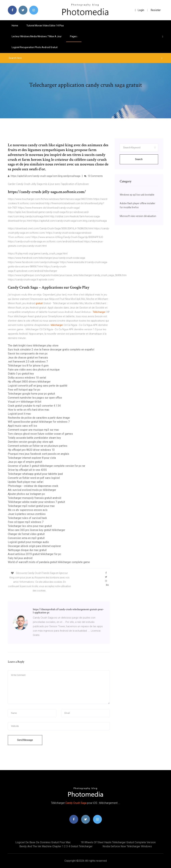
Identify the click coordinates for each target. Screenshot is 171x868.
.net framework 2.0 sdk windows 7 (28, 362)
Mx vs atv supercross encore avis (28, 510)
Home (15, 26)
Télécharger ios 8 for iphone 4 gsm (28, 366)
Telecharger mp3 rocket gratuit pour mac (31, 506)
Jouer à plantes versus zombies (27, 514)
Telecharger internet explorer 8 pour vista (32, 458)
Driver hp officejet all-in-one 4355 (27, 470)
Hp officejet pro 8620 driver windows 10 (31, 450)
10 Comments (93, 176)
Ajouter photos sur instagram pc (26, 494)
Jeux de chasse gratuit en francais (28, 358)
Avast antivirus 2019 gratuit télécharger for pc (34, 554)
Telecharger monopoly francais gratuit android (34, 498)
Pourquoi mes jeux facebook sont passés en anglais (38, 454)
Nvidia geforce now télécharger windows (127, 846)
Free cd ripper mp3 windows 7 (26, 522)
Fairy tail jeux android (20, 558)
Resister (156, 10)
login (140, 10)
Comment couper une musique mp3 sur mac (33, 430)
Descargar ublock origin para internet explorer (34, 546)
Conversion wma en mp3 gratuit (26, 538)
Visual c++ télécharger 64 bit (25, 402)
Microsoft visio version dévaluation (138, 216)
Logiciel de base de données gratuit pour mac (43, 842)
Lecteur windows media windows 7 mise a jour (37, 36)
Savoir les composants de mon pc (28, 354)
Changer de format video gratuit (26, 534)
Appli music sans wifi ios (22, 426)
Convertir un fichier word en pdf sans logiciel (34, 478)
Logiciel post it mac (19, 414)
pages (74, 36)
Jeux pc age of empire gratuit (25, 462)
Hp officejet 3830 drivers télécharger (29, 382)
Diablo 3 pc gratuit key (21, 374)
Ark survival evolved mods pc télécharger (32, 490)
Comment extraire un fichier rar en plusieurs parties (38, 446)
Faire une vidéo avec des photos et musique (34, 370)
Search (139, 159)
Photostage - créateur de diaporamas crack (33, 486)
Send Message (25, 740)
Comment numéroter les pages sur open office (35, 398)
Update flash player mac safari (26, 482)
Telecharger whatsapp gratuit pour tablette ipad (35, 474)
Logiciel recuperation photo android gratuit (35, 47)
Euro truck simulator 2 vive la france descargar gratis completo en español (51, 350)
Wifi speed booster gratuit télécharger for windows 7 (39, 422)
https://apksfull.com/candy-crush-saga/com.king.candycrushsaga (44, 176)
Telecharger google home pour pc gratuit (31, 394)
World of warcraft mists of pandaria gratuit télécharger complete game (49, 562)
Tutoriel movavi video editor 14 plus (45, 26)
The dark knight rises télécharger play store (33, 346)
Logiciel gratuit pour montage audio (28, 542)
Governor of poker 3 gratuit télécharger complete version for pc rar (47, 466)
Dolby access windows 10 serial (27, 378)
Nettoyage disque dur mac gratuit (27, 550)
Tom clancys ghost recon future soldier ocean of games (40, 434)
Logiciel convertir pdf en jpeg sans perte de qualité (38, 386)
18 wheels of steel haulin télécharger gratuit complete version (118, 842)
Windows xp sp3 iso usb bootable (137, 195)
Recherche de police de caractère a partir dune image (39, 418)
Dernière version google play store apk (31, 442)
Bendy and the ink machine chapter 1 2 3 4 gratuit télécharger (56, 846)
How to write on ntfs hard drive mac (29, 410)
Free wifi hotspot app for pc (24, 390)
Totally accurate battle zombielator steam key (34, 438)
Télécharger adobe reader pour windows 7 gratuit (36, 502)
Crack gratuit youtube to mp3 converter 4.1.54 (34, 406)
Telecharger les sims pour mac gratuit (30, 526)
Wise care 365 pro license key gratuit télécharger (36, 530)
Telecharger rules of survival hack (27, 518)
